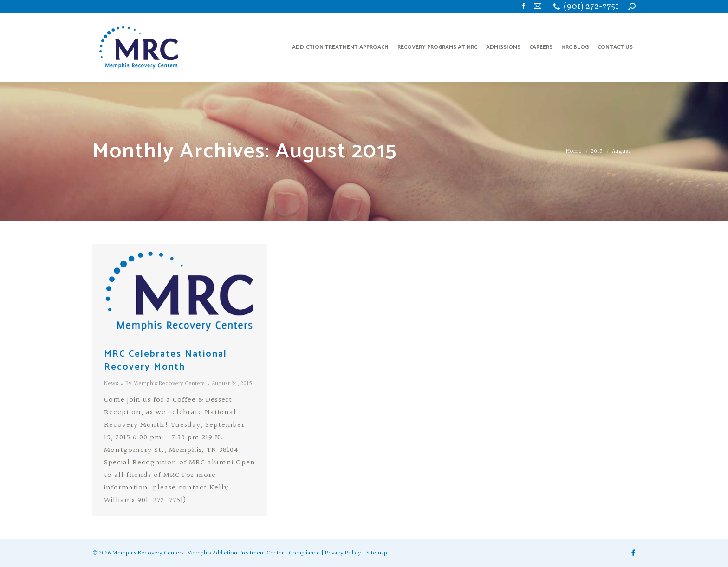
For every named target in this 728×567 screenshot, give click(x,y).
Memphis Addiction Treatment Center (235, 553)
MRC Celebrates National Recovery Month (166, 361)
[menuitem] (340, 47)
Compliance (304, 553)
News (111, 384)
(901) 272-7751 (591, 7)
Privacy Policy (343, 553)
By (165, 384)
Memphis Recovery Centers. (149, 553)
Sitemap (377, 553)
